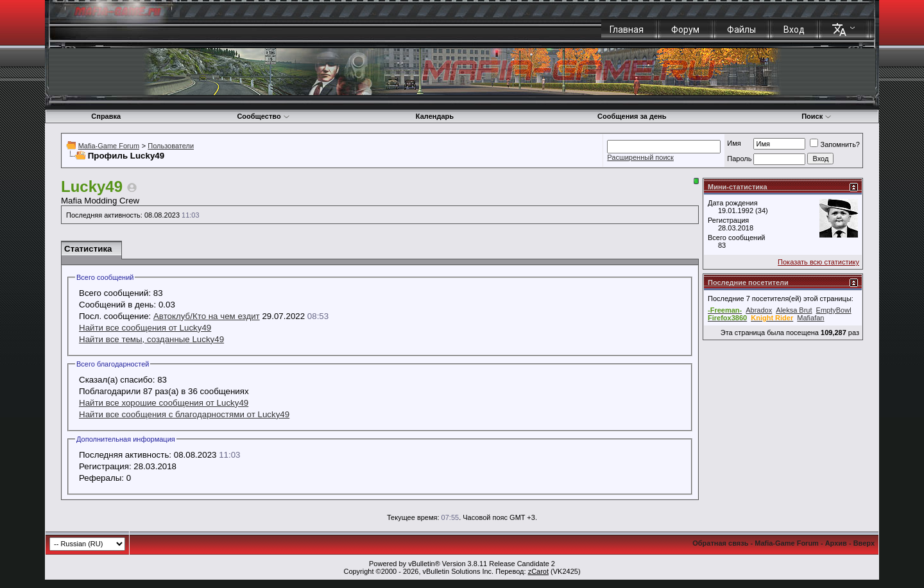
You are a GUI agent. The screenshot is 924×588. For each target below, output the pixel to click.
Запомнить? (835, 144)
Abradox (759, 310)
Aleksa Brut (794, 310)
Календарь (435, 116)
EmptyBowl (834, 310)
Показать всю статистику (818, 262)
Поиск (817, 116)
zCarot (538, 571)
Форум (685, 30)
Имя (734, 143)
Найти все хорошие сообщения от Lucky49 (164, 403)
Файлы (741, 30)
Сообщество (263, 116)
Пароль (739, 159)
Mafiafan (810, 318)
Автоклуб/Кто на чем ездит (207, 316)
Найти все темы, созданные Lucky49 (151, 339)
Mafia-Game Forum (109, 146)
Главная (627, 30)
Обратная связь (720, 543)
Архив (836, 543)
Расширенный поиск (640, 157)
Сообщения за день (632, 116)
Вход (794, 30)
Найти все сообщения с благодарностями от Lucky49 (184, 414)
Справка (106, 116)
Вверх (864, 543)
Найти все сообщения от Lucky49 (145, 328)
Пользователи (171, 146)
